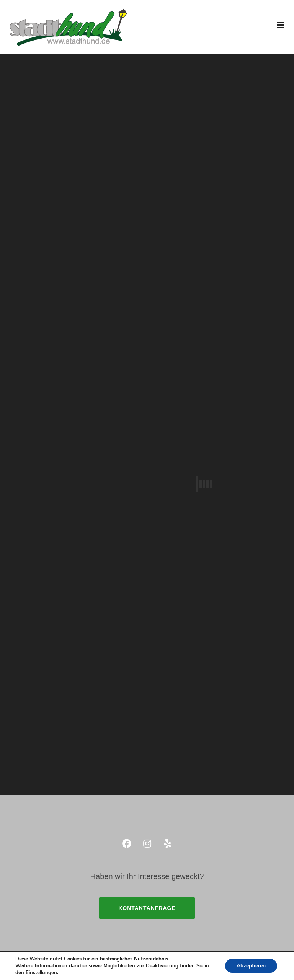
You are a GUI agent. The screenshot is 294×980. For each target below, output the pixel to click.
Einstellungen (41, 973)
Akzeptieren (251, 966)
